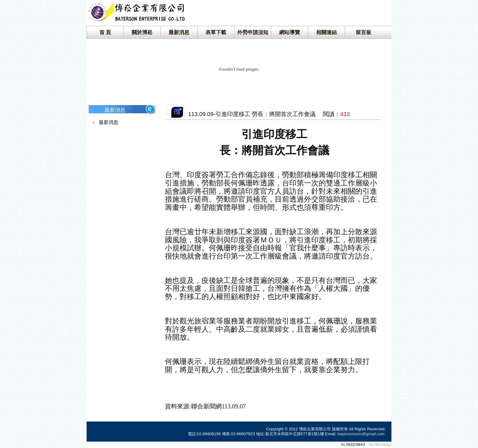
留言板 (364, 32)
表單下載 (216, 32)
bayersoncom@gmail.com (361, 434)
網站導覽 (290, 32)
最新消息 (179, 32)
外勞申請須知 (253, 32)
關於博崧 (142, 32)
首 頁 (105, 32)
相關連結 (326, 32)
